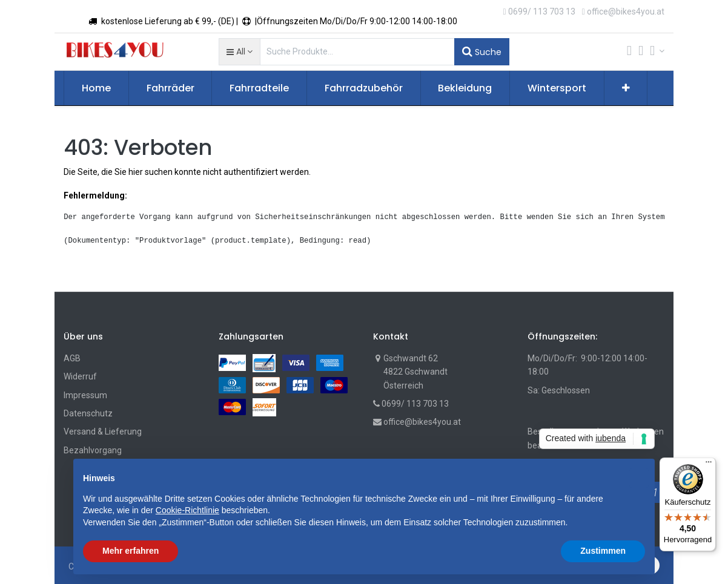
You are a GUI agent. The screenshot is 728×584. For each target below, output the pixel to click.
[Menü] (709, 465)
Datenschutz (88, 413)
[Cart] (629, 52)
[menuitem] (96, 88)
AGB (72, 358)
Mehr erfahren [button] (131, 551)
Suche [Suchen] (482, 51)
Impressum (85, 395)
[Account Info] (657, 51)
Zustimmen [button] (603, 551)
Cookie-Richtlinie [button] (187, 510)
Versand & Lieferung (103, 431)
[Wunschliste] (641, 52)
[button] (240, 51)
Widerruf (80, 376)
